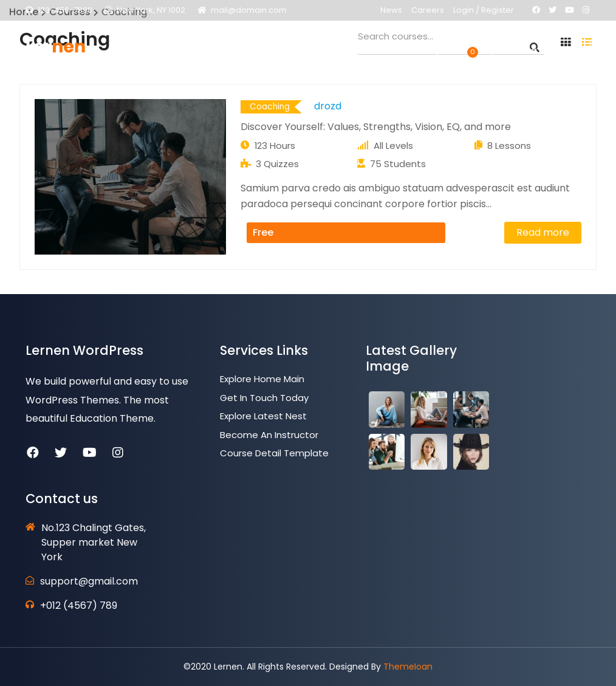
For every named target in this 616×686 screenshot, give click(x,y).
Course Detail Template (274, 453)
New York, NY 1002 (151, 10)
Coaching (270, 107)
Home (171, 55)
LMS (250, 55)
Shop (430, 55)
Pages (213, 55)
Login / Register (484, 10)
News (391, 10)
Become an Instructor (269, 435)
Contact (384, 55)
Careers (428, 10)
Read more (543, 232)
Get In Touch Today (264, 398)
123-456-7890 (65, 10)
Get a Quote (541, 55)
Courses (292, 55)
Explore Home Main (262, 379)
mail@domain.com (249, 10)
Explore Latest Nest (263, 416)
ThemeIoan (408, 667)
